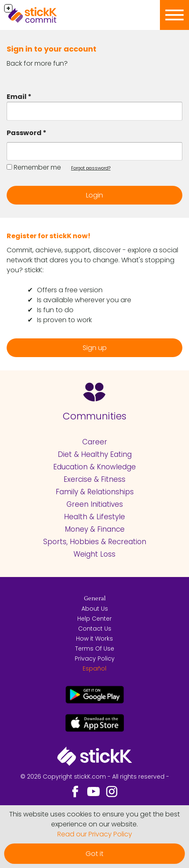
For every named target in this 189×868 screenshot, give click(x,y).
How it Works (94, 639)
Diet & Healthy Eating (95, 454)
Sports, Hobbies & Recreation (95, 542)
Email (17, 97)
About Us (95, 609)
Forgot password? (91, 168)
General (95, 599)
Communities (94, 416)
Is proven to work (64, 320)
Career (95, 442)
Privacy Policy (95, 658)
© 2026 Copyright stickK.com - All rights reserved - (95, 777)
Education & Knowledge (94, 467)
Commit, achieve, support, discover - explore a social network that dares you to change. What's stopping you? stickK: (92, 260)
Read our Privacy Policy (95, 834)
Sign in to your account (52, 49)
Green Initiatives (95, 504)
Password (24, 133)
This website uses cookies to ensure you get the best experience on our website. (94, 819)
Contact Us (95, 629)
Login (94, 195)
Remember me (37, 167)
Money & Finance (95, 529)
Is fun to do (55, 310)
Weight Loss (94, 554)
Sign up (95, 348)
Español (94, 668)
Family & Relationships (95, 492)
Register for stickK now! (49, 236)
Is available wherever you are (84, 300)
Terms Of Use (95, 649)
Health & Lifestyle (94, 517)
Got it (94, 854)
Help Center (94, 619)
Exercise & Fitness (94, 479)
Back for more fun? (37, 63)
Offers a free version (70, 290)
